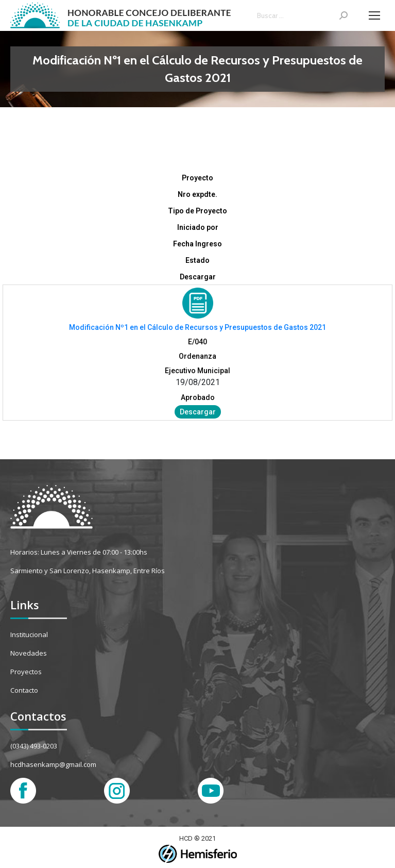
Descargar (198, 412)
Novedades (29, 653)
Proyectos (26, 672)
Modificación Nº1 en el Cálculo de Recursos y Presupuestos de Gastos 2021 (198, 327)
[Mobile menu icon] (374, 15)
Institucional (29, 635)
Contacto (24, 690)
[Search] (302, 15)
